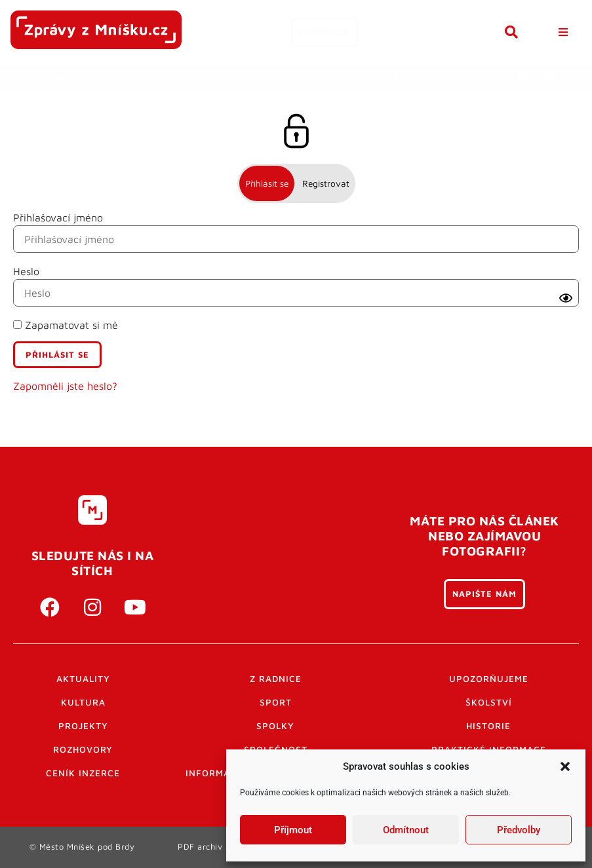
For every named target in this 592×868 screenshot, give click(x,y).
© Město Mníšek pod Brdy (82, 847)
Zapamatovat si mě (66, 325)
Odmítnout (406, 830)
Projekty (83, 726)
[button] (565, 766)
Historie (488, 726)
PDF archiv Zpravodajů (225, 847)
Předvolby (519, 830)
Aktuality (83, 679)
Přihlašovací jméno (58, 217)
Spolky (275, 726)
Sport (276, 702)
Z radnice (276, 679)
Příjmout (293, 830)
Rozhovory (83, 749)
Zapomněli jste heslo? (65, 386)
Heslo (26, 271)
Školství (489, 702)
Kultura (83, 702)
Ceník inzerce (83, 773)
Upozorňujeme (489, 679)
